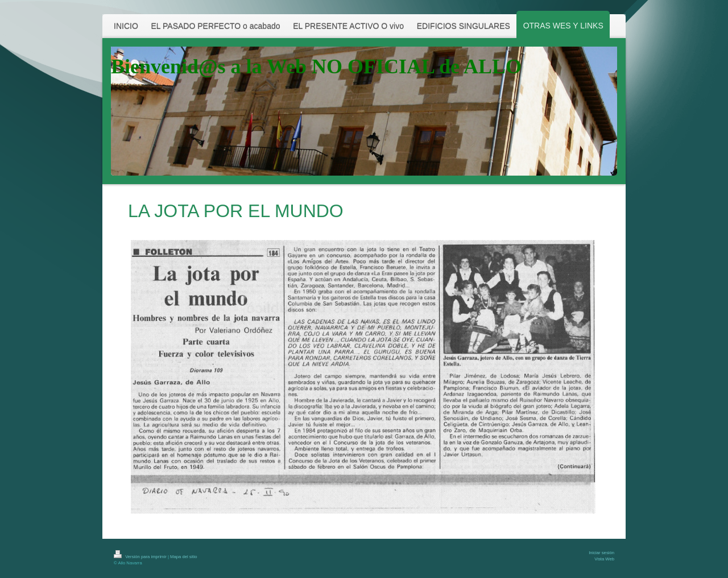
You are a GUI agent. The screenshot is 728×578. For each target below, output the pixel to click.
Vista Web (604, 559)
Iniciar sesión (601, 553)
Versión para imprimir (141, 557)
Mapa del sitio (183, 557)
